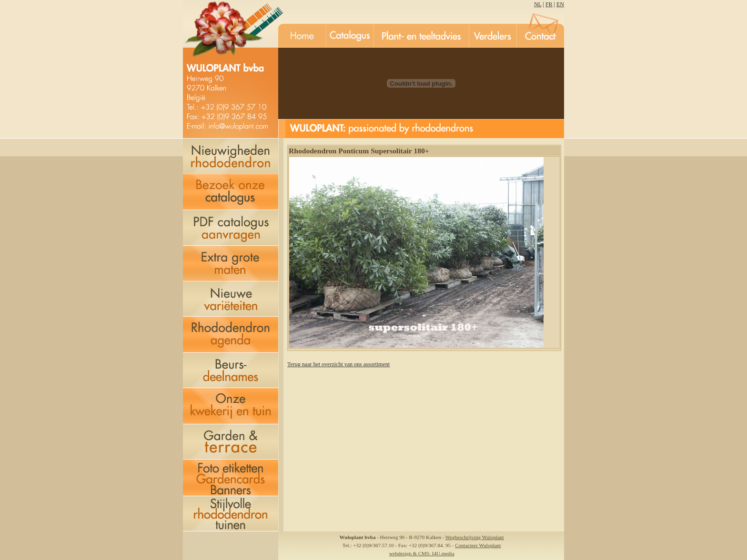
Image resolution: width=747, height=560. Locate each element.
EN (560, 4)
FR (549, 4)
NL (538, 4)
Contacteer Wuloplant (478, 545)
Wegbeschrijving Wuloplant (475, 537)
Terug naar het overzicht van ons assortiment (338, 364)
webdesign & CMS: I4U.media (422, 553)
